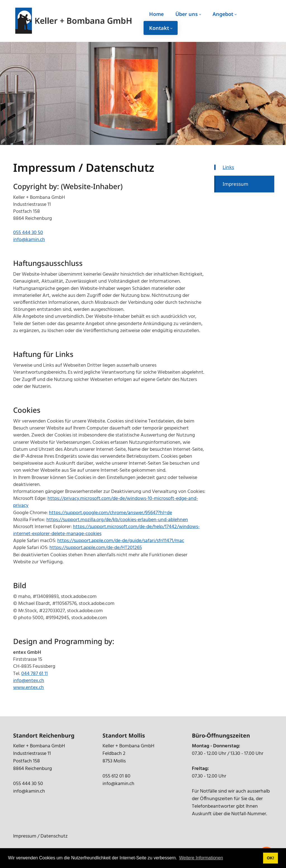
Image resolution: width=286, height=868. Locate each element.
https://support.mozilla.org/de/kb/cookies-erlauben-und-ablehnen (117, 520)
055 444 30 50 (28, 233)
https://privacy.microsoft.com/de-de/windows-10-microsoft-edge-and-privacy (106, 502)
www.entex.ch (28, 688)
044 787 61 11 (34, 674)
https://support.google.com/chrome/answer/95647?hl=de (110, 513)
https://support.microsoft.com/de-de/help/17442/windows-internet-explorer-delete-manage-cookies (106, 530)
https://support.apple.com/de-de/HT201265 (96, 548)
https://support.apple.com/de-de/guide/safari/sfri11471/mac (121, 541)
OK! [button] (270, 858)
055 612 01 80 (116, 776)
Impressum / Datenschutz (40, 836)
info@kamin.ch (29, 240)
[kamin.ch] (74, 21)
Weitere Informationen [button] (201, 858)
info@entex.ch (29, 681)
